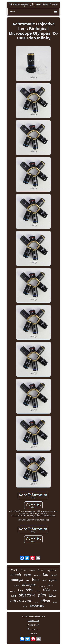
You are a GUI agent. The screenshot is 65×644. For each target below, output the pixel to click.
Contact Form (33, 621)
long (21, 590)
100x (46, 590)
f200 (14, 596)
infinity (16, 574)
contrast (13, 591)
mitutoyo (17, 580)
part (55, 590)
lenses (41, 570)
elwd (36, 603)
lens (36, 579)
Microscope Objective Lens (33, 616)
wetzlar (32, 571)
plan (42, 595)
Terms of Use (33, 629)
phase (55, 602)
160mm (17, 586)
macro (25, 606)
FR (36, 633)
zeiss (29, 590)
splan (38, 591)
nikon (45, 601)
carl (27, 581)
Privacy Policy (33, 625)
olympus (29, 585)
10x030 (14, 570)
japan (53, 580)
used (44, 580)
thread (54, 575)
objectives (52, 571)
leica (52, 595)
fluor (50, 585)
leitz (45, 574)
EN (31, 633)
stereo (28, 575)
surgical (37, 575)
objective (27, 595)
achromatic (37, 606)
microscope (21, 601)
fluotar (24, 570)
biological (42, 586)
